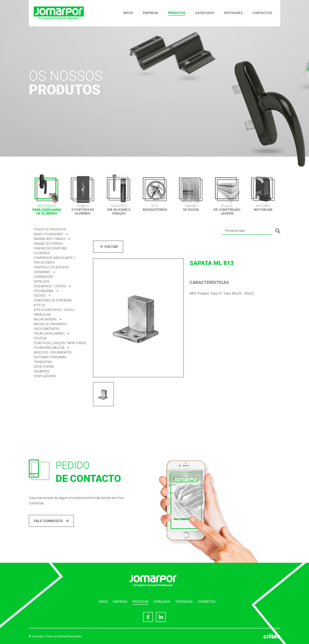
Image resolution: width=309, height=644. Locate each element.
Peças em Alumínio (52, 334)
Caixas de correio (48, 244)
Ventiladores (45, 376)
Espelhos (42, 281)
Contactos (262, 13)
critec (272, 636)
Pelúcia (40, 338)
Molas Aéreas (48, 319)
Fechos (42, 296)
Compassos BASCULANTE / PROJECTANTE (54, 260)
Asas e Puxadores (51, 234)
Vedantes (41, 371)
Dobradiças (43, 277)
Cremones (44, 272)
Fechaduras (46, 291)
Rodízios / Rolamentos (53, 352)
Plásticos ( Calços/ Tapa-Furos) (60, 343)
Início (128, 13)
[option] (47, 194)
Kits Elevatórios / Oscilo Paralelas (54, 312)
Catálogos (205, 13)
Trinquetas (43, 362)
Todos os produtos (50, 229)
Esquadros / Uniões (52, 286)
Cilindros (42, 253)
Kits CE (39, 305)
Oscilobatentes (47, 329)
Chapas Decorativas (50, 248)
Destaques (233, 13)
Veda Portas (44, 367)
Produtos (177, 13)
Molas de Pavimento (50, 324)
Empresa (150, 13)
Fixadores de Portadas (53, 300)
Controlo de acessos (51, 267)
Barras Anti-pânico (52, 239)
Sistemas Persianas (50, 357)
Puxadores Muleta (52, 348)
